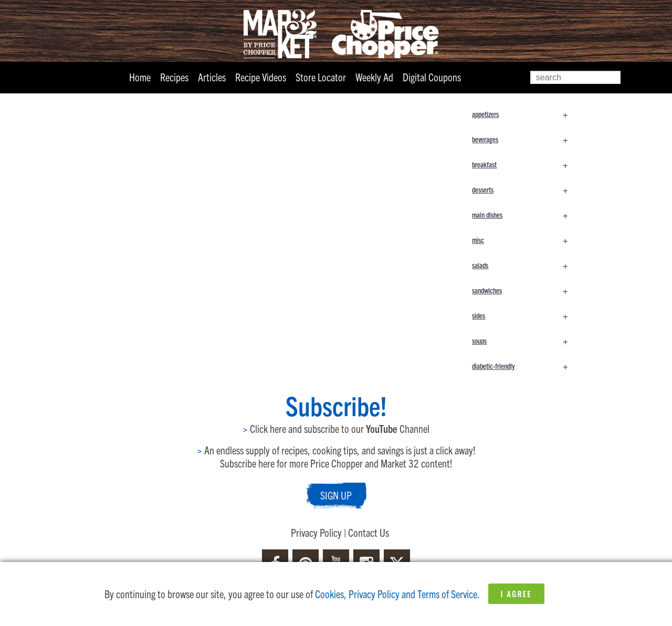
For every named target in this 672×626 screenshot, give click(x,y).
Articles (212, 77)
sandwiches (525, 290)
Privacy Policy (316, 532)
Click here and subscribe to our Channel (336, 428)
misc (525, 240)
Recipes (174, 77)
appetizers (525, 114)
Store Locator (321, 77)
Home (140, 77)
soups (525, 341)
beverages (525, 139)
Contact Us (369, 532)
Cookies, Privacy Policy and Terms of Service (396, 594)
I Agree (516, 593)
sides (525, 315)
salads (525, 265)
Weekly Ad (374, 77)
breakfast (525, 164)
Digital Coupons (432, 77)
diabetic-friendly (525, 366)
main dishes (525, 215)
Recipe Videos (261, 77)
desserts (525, 189)
